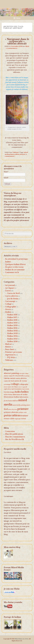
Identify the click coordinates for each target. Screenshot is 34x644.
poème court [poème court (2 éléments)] (23, 412)
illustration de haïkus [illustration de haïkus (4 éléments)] (20, 395)
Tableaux (16, 152)
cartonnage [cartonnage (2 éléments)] (7, 384)
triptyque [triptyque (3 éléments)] (18, 419)
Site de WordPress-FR (15, 439)
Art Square (10, 288)
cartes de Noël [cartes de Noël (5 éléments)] (9, 381)
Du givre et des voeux (14, 267)
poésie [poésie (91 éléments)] (8, 415)
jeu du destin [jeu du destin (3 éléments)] (8, 401)
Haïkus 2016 (12, 315)
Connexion (10, 431)
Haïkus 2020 (12, 325)
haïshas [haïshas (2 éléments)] (10, 395)
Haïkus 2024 (12, 336)
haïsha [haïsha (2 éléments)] (6, 395)
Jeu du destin (13, 299)
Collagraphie (11, 307)
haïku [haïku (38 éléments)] (18, 392)
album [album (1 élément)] (27, 374)
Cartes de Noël (13, 293)
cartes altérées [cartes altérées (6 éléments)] (21, 378)
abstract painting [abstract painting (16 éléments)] (11, 373)
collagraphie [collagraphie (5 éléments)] (24, 384)
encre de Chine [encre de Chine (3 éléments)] (13, 387)
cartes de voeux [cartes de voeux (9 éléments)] (21, 381)
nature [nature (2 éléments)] (28, 405)
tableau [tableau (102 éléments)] (16, 415)
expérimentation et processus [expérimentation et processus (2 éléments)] (20, 389)
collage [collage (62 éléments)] (15, 384)
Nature (8, 347)
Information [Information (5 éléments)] (24, 397)
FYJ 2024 (11, 358)
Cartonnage (10, 301)
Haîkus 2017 (12, 317)
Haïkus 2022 (12, 331)
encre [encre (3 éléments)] (6, 387)
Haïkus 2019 (12, 323)
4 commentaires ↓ (12, 48)
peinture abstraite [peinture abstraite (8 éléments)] (11, 412)
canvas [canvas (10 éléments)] (7, 378)
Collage (8, 304)
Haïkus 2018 (12, 320)
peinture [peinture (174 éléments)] (23, 409)
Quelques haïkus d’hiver (16, 264)
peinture (12, 154)
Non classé (10, 349)
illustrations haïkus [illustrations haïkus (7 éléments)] (12, 397)
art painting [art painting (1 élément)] (26, 376)
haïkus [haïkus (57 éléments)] (25, 392)
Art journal (10, 285)
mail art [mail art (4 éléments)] (15, 401)
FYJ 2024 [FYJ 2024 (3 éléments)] (7, 392)
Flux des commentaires (15, 437)
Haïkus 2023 (12, 333)
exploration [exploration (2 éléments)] (7, 389)
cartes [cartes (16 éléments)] (12, 378)
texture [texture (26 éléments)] (25, 416)
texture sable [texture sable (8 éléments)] (9, 419)
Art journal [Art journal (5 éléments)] (19, 376)
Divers (8, 309)
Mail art (9, 344)
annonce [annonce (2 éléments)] (6, 376)
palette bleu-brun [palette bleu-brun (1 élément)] (13, 409)
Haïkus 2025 (12, 339)
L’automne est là (12, 272)
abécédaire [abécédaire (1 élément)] (22, 374)
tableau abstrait (20, 154)
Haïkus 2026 (12, 341)
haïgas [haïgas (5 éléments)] (12, 392)
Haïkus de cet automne (15, 270)
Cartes (8, 291)
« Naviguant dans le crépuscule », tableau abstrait (17, 41)
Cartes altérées (12, 296)
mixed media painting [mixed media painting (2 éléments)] (19, 405)
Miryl (27, 46)
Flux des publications (14, 434)
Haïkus (8, 312)
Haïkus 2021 (12, 328)
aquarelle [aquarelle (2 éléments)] (12, 376)
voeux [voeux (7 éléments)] (23, 419)
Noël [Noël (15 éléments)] (6, 409)
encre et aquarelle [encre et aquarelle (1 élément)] (23, 387)
